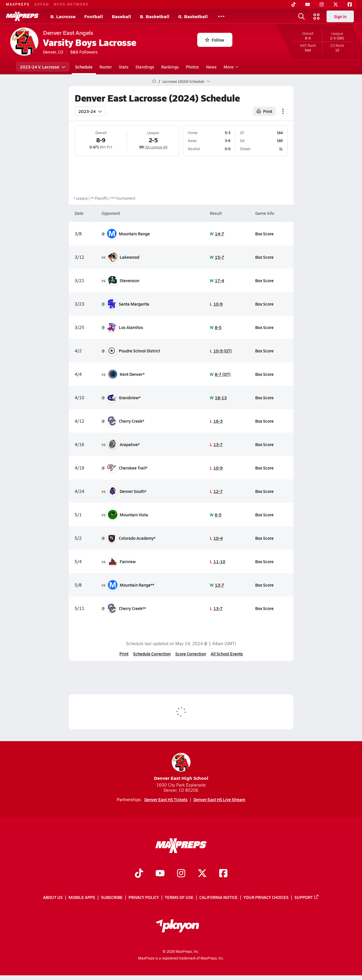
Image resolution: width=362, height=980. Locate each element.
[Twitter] (336, 4)
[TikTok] (294, 4)
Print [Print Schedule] (264, 111)
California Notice (218, 897)
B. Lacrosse (63, 16)
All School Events (227, 654)
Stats (124, 67)
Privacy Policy (144, 897)
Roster (106, 67)
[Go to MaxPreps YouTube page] (160, 874)
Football (94, 16)
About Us (53, 897)
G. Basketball (193, 16)
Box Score (264, 234)
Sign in (340, 16)
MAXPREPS (18, 4)
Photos (192, 67)
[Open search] (301, 16)
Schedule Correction (152, 654)
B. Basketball (155, 16)
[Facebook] (350, 4)
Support (307, 897)
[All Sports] (221, 16)
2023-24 (90, 111)
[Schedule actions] (283, 111)
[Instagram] (322, 4)
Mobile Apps (82, 897)
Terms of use (179, 897)
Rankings (170, 67)
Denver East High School (181, 767)
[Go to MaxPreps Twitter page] (202, 874)
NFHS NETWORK (71, 4)
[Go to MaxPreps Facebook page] (223, 874)
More (230, 67)
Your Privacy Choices (266, 897)
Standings (145, 67)
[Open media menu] (317, 16)
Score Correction (191, 654)
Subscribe (112, 897)
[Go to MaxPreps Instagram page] (181, 874)
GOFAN (42, 4)
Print (124, 654)
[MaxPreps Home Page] (154, 81)
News (211, 67)
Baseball (121, 16)
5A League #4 (156, 147)
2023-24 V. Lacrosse (43, 67)
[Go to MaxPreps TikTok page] (139, 874)
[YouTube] (308, 4)
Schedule (84, 67)
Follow (215, 40)
